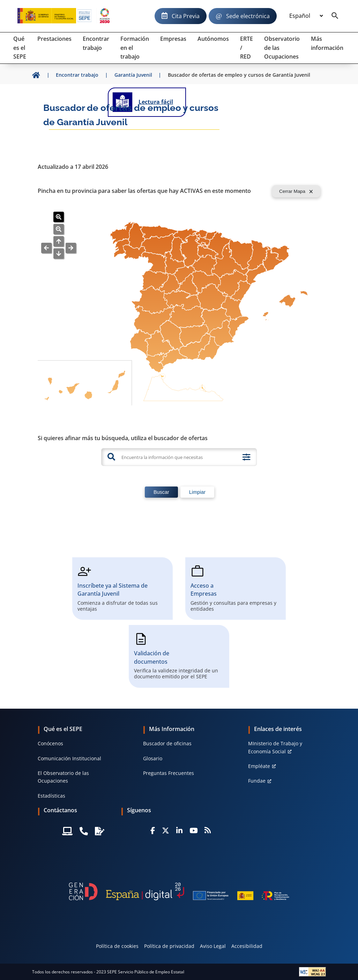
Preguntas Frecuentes (169, 773)
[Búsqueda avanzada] (246, 457)
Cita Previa (186, 16)
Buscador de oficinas (167, 743)
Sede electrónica (248, 16)
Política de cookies (117, 946)
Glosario (153, 758)
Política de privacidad (169, 946)
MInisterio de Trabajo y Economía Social (275, 747)
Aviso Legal (213, 946)
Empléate (259, 766)
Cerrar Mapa (292, 191)
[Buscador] (335, 16)
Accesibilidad (247, 946)
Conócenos (50, 743)
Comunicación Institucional (69, 758)
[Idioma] (306, 16)
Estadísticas (51, 796)
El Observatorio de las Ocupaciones (63, 777)
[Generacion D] (179, 891)
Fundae (257, 781)
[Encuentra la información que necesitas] (178, 457)
